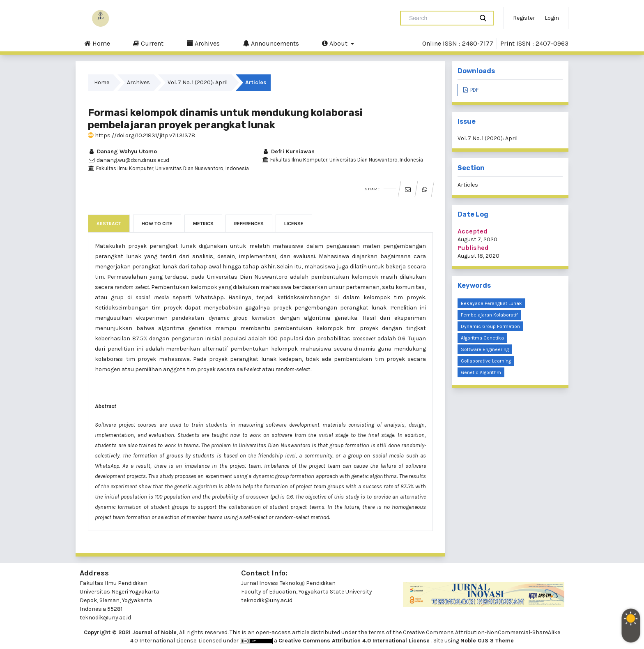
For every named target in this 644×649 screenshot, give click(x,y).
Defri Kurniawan (288, 151)
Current (148, 43)
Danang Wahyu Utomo (122, 151)
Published (473, 248)
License (294, 224)
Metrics (203, 224)
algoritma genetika (482, 338)
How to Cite (157, 224)
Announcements (271, 43)
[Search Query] (440, 18)
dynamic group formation (490, 326)
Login (552, 18)
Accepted (473, 231)
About (336, 43)
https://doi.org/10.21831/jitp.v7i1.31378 (141, 135)
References (249, 224)
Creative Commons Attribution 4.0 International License (355, 641)
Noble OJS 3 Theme (487, 641)
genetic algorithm (481, 372)
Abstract (109, 224)
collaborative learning (486, 361)
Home (97, 43)
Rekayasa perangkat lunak (491, 303)
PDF (474, 90)
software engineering (485, 349)
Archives (203, 43)
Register (524, 18)
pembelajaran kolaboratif (489, 315)
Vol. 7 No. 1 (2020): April (198, 82)
